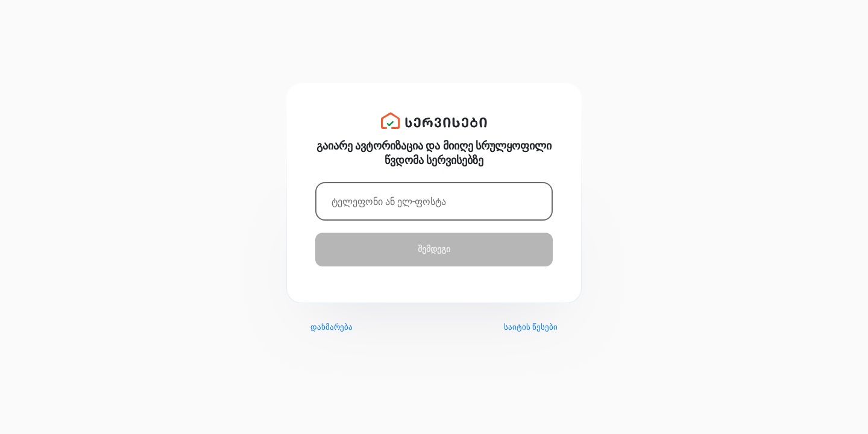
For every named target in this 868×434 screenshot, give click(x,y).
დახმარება (332, 327)
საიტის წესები (531, 327)
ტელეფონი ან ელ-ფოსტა (389, 202)
